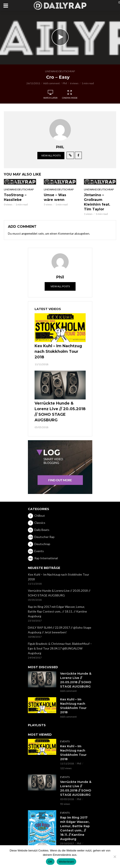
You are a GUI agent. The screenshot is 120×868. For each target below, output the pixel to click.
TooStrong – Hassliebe (15, 197)
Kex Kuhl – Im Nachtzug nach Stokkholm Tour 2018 (58, 351)
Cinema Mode (70, 95)
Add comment (51, 83)
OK (50, 862)
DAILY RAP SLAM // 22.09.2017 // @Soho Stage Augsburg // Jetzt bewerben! (60, 630)
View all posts (51, 155)
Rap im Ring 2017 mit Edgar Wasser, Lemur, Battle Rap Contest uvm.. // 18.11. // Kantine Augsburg (57, 611)
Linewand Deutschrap (60, 71)
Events (65, 741)
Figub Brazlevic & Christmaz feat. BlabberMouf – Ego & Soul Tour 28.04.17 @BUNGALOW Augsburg (60, 648)
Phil (65, 83)
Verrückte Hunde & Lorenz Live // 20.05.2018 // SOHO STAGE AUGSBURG (60, 412)
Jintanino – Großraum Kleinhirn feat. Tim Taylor (97, 202)
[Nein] (115, 857)
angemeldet (30, 233)
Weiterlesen (66, 862)
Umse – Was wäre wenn (55, 197)
